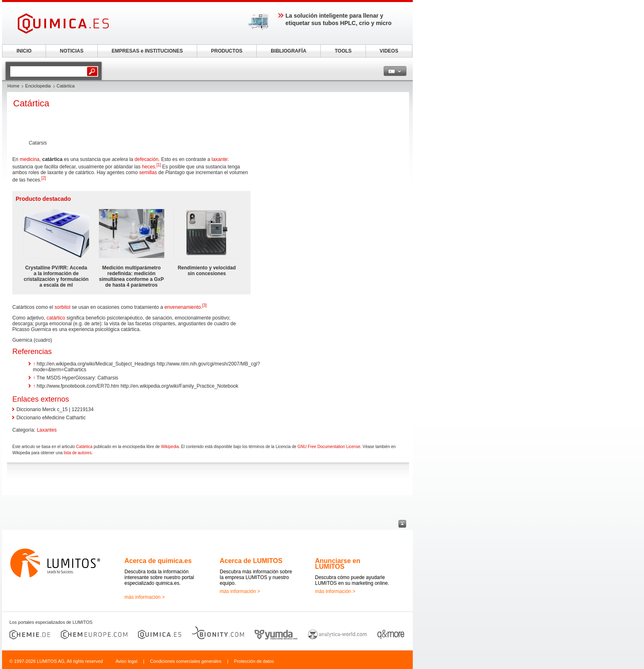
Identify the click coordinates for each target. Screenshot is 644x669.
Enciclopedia (38, 86)
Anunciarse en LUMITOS (338, 564)
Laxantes (47, 430)
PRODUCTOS (227, 51)
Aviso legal (126, 661)
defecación (147, 159)
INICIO (24, 51)
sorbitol (63, 307)
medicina (30, 159)
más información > (145, 597)
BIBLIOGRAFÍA (289, 51)
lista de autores (78, 453)
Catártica (84, 447)
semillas (148, 172)
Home (13, 86)
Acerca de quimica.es (158, 561)
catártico (56, 318)
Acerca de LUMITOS (251, 561)
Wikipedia (170, 447)
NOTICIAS (72, 51)
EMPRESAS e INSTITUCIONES (147, 51)
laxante (220, 159)
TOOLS (343, 51)
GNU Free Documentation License (329, 447)
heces (149, 167)
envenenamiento (183, 307)
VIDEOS (389, 51)
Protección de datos (254, 661)
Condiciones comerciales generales (186, 661)
